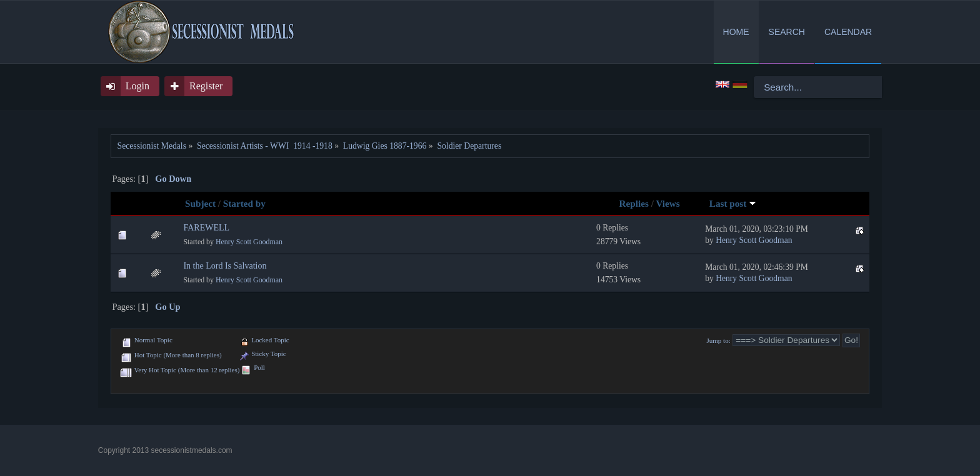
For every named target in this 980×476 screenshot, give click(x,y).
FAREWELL (206, 228)
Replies (634, 203)
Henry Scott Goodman (249, 242)
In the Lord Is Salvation (225, 266)
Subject (200, 203)
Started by (244, 203)
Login (137, 86)
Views (667, 203)
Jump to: (719, 340)
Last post (733, 203)
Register (206, 86)
